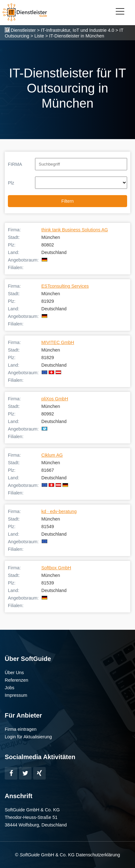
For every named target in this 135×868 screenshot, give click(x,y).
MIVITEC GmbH (58, 342)
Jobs (9, 688)
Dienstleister (23, 30)
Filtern (68, 201)
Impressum (16, 695)
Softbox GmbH (56, 568)
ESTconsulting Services (65, 286)
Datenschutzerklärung (98, 855)
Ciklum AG (52, 455)
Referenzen (16, 680)
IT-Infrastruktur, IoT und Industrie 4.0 (78, 30)
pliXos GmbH (55, 399)
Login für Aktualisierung (28, 737)
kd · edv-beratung (59, 511)
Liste (39, 36)
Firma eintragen (21, 729)
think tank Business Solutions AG (75, 230)
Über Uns (14, 673)
